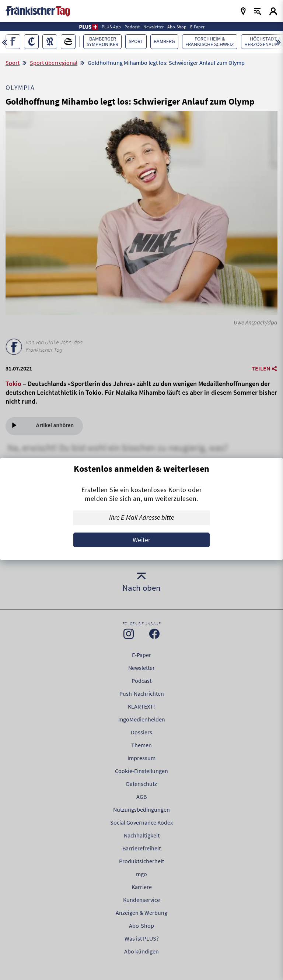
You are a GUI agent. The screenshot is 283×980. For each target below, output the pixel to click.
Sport (13, 63)
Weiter (141, 540)
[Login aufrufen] (273, 11)
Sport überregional (54, 63)
